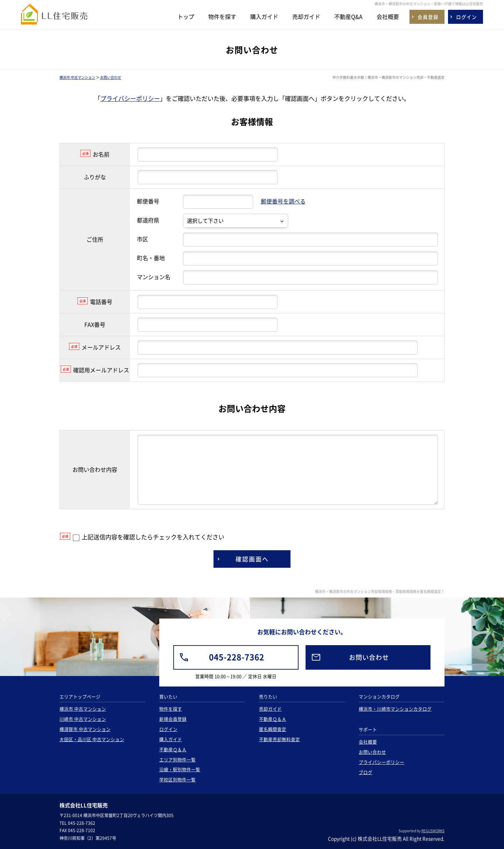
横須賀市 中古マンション (85, 729)
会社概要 (388, 16)
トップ (186, 16)
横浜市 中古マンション (77, 77)
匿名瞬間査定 (273, 729)
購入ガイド (264, 16)
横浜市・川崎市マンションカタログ (395, 709)
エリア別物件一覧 (177, 760)
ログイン (168, 729)
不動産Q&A (348, 16)
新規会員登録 (173, 719)
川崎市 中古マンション (83, 719)
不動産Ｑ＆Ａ (173, 749)
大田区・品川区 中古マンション (92, 739)
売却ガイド (306, 16)
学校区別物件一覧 (177, 779)
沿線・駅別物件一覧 (180, 769)
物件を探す (222, 16)
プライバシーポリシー (130, 98)
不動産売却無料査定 (279, 739)
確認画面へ (252, 559)
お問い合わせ (111, 77)
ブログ (366, 772)
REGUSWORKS (433, 831)
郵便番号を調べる (283, 201)
